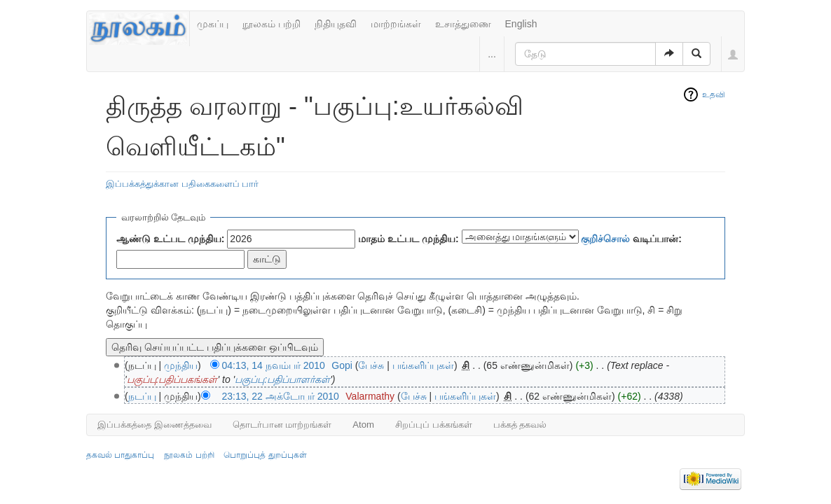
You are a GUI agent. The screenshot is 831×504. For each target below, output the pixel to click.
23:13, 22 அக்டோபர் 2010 (281, 396)
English (521, 24)
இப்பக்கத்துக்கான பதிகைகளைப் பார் (182, 184)
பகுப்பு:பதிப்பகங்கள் (172, 379)
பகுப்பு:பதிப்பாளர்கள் (282, 379)
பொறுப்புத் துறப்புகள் (265, 455)
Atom (363, 425)
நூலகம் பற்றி (272, 24)
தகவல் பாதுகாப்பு (120, 455)
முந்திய (181, 365)
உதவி (714, 94)
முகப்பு (213, 24)
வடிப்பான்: (631, 239)
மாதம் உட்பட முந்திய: (408, 239)
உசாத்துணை (463, 24)
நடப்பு (142, 396)
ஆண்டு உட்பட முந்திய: (170, 239)
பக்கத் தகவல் (520, 425)
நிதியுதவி (336, 24)
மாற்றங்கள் (396, 24)
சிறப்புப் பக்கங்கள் (434, 425)
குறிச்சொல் (605, 239)
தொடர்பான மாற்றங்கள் (282, 425)
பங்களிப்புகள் (423, 365)
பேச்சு (371, 365)
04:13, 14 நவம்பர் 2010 (274, 365)
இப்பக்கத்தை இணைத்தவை (154, 425)
